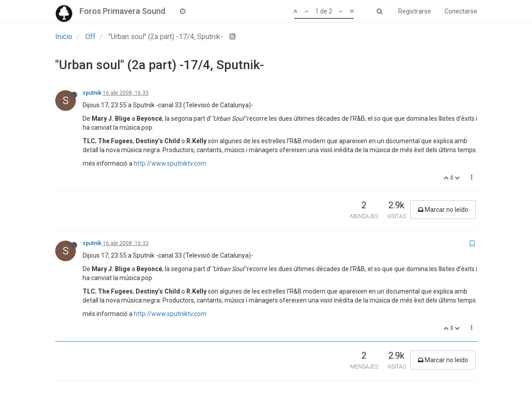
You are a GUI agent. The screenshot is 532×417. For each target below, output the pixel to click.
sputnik (92, 93)
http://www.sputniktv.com (170, 163)
